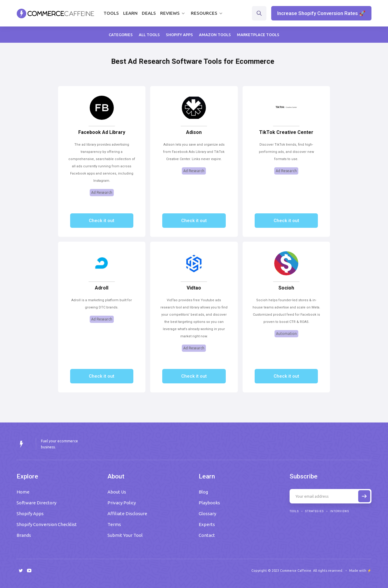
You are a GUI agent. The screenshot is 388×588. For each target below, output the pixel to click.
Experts (207, 524)
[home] (56, 13)
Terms (114, 524)
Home (23, 492)
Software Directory (36, 503)
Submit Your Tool (125, 535)
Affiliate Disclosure (127, 514)
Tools (111, 13)
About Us (117, 492)
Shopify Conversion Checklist (47, 524)
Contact (207, 535)
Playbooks (209, 503)
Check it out (102, 221)
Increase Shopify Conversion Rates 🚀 (321, 13)
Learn (130, 13)
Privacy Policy (122, 503)
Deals (149, 13)
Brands (24, 535)
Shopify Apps (30, 514)
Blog (203, 492)
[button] (173, 13)
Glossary (207, 514)
